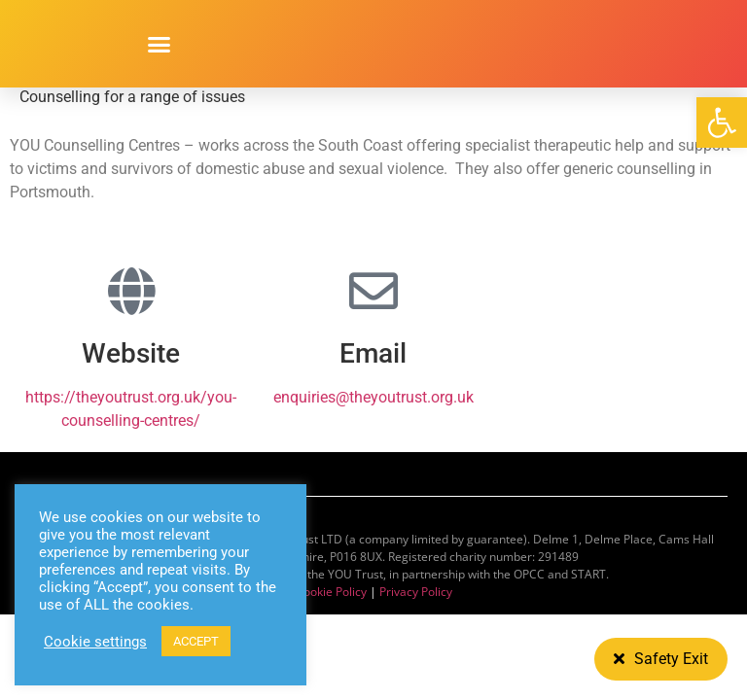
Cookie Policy (331, 592)
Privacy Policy (416, 592)
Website (131, 353)
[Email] (373, 291)
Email (373, 353)
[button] (722, 122)
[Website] (131, 291)
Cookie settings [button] (95, 642)
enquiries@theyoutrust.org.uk (373, 397)
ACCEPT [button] (196, 641)
